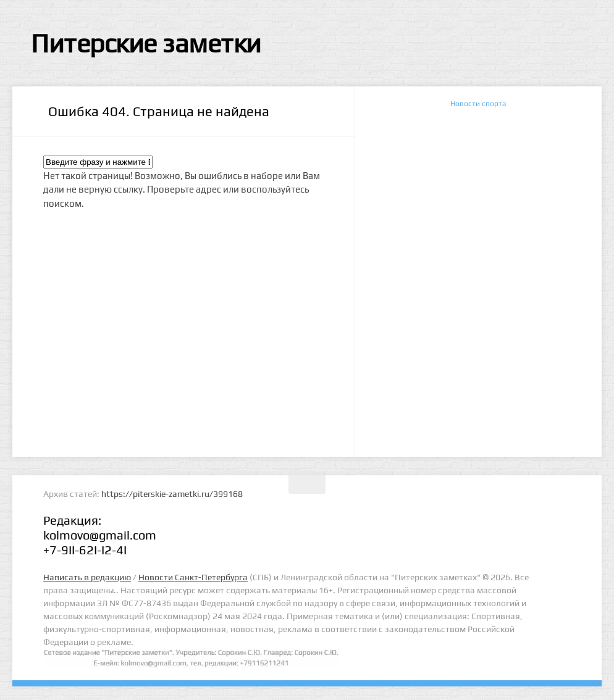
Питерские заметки (146, 43)
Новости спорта (478, 104)
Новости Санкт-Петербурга (193, 577)
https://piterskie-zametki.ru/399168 (172, 494)
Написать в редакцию (87, 577)
